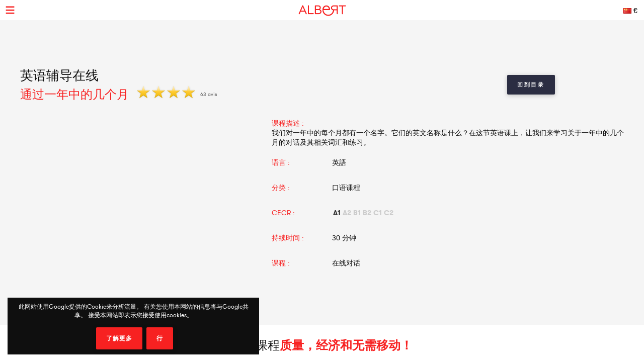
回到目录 (531, 84)
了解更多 (119, 338)
